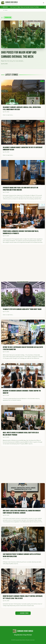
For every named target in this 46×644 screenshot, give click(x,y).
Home (5, 10)
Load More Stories (23, 613)
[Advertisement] (23, 263)
